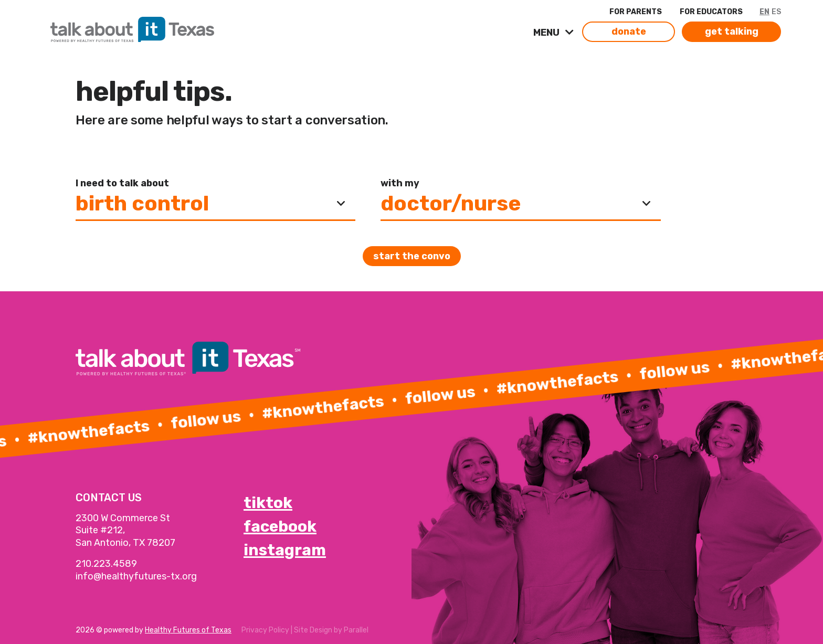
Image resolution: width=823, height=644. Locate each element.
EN (764, 12)
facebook (280, 526)
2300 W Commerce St (123, 518)
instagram (285, 550)
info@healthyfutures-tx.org (136, 576)
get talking (732, 31)
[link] (183, 27)
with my (400, 183)
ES (776, 12)
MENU (547, 33)
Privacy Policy (265, 630)
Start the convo (412, 256)
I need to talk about (122, 183)
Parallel (356, 630)
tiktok (268, 503)
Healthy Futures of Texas (188, 630)
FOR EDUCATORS (711, 12)
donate (629, 31)
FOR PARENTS (636, 12)
